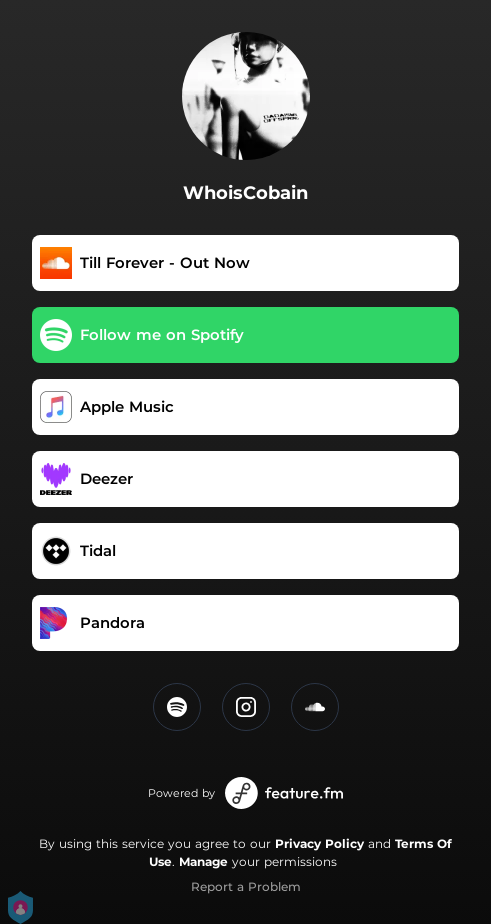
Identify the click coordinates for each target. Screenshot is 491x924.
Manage (203, 861)
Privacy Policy (319, 843)
